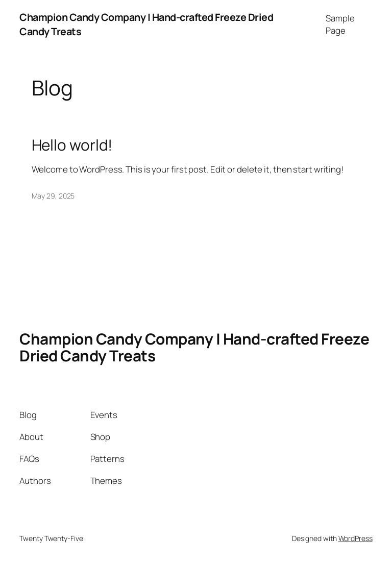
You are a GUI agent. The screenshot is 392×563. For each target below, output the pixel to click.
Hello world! (72, 145)
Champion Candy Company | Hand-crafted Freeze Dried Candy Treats (194, 347)
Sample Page (340, 24)
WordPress (356, 538)
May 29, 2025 (53, 196)
